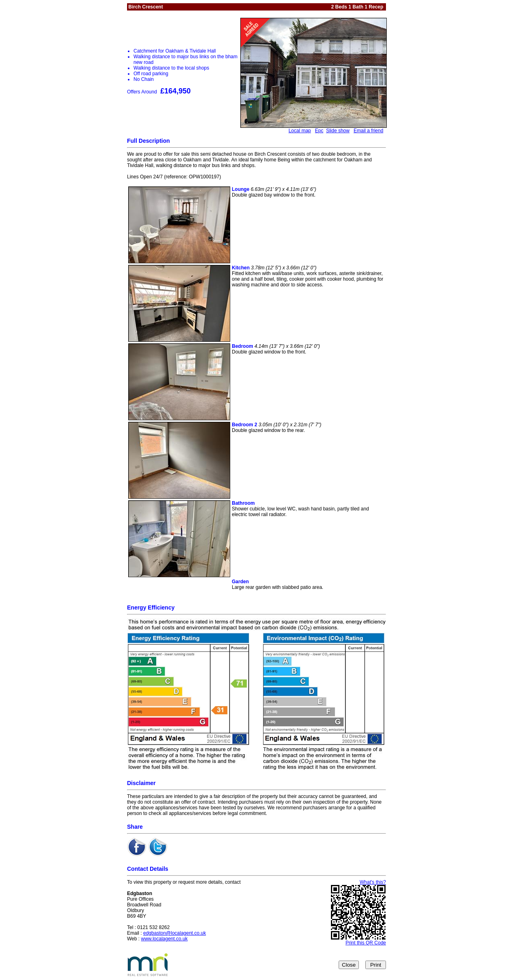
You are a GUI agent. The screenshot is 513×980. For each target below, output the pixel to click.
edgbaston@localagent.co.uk (175, 933)
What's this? (373, 882)
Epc (319, 131)
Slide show (338, 131)
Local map (300, 131)
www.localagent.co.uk (164, 939)
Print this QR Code (366, 943)
